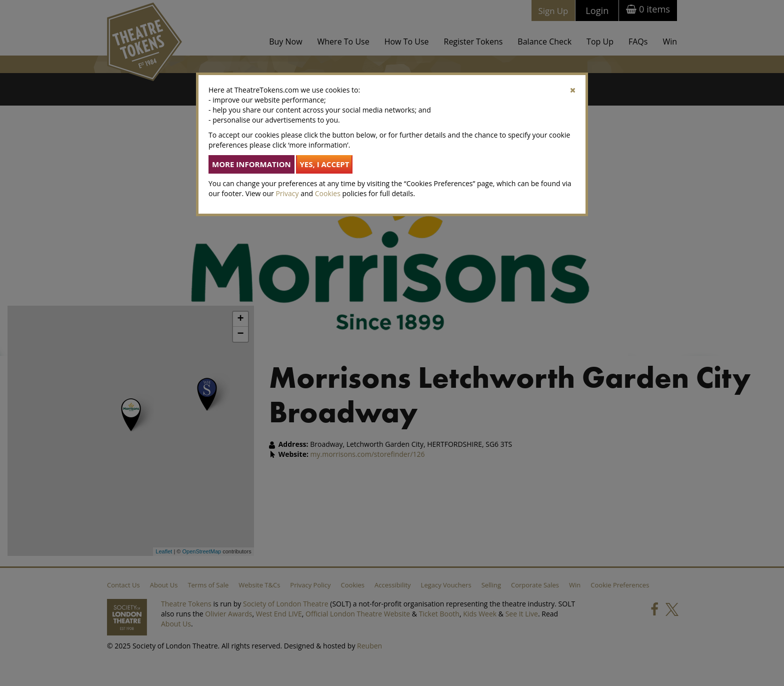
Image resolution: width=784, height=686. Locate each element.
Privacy (287, 193)
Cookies (328, 193)
